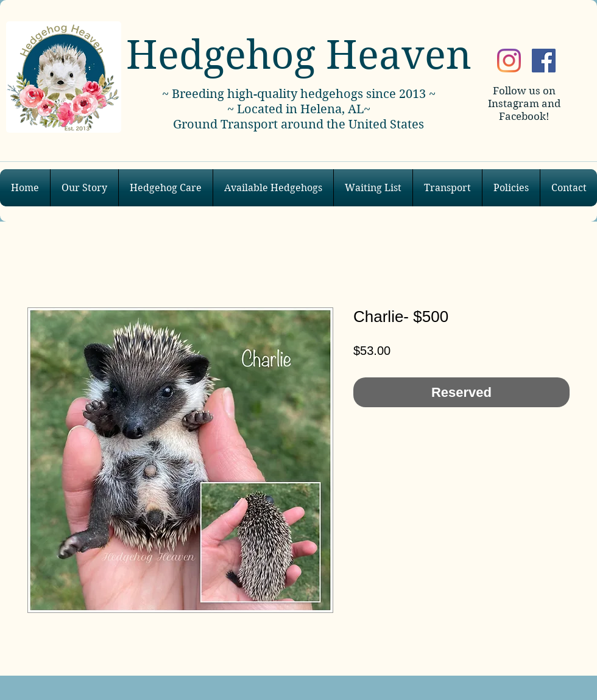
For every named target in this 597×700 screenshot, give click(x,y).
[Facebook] (544, 61)
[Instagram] (509, 61)
